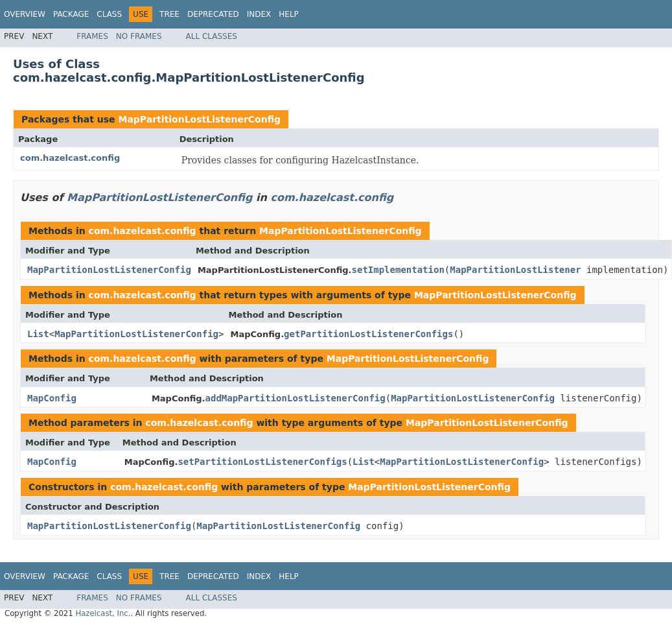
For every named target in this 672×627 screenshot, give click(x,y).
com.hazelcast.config (70, 158)
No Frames (139, 36)
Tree (169, 14)
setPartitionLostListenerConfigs (262, 462)
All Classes (212, 36)
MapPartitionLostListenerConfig (199, 119)
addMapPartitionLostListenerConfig (295, 398)
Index (259, 14)
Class (109, 14)
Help (289, 14)
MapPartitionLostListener (515, 270)
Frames (92, 36)
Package (71, 14)
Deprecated (213, 14)
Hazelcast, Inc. (103, 613)
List (38, 334)
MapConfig (52, 398)
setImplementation (398, 270)
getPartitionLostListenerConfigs (368, 334)
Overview (25, 14)
